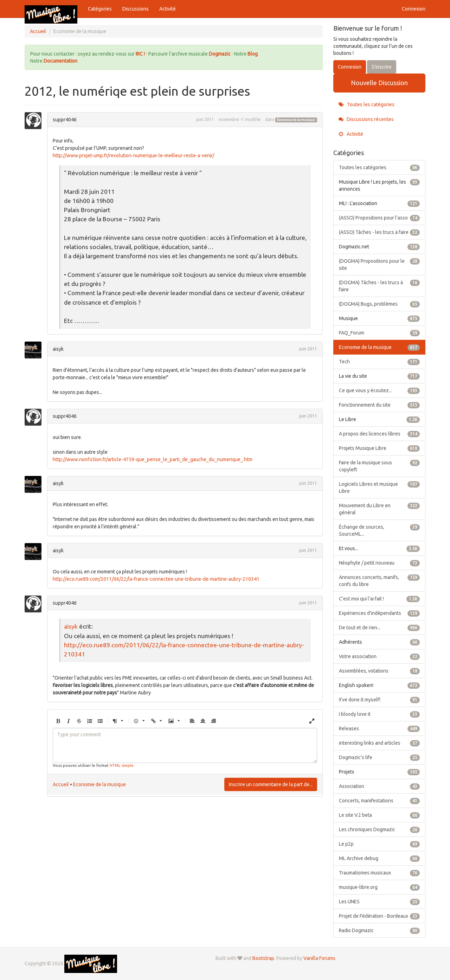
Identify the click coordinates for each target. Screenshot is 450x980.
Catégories (100, 9)
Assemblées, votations (380, 671)
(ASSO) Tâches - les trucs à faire (380, 232)
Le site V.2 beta (380, 815)
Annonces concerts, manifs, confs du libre (380, 580)
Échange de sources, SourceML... (380, 530)
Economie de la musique (296, 120)
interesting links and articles (380, 743)
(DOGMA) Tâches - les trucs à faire (380, 286)
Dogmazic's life (380, 757)
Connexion (414, 9)
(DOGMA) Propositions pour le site (380, 264)
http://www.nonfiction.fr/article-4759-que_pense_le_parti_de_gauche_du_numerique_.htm (153, 459)
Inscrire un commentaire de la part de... (271, 784)
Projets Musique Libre (380, 448)
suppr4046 (65, 120)
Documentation (60, 61)
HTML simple (122, 765)
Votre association (380, 656)
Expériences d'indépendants (380, 613)
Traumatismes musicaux (380, 873)
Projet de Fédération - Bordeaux (380, 916)
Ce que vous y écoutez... (380, 390)
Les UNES (380, 902)
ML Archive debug (380, 858)
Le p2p (380, 844)
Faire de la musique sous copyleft (380, 466)
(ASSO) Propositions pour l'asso (380, 218)
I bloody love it (380, 714)
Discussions (136, 9)
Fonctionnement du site (380, 405)
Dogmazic (220, 54)
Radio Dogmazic (380, 930)
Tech (380, 362)
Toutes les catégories (367, 104)
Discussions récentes (366, 119)
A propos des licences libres (380, 434)
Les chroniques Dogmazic (380, 829)
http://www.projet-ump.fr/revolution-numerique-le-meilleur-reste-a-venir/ (133, 155)
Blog (253, 54)
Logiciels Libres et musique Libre (380, 487)
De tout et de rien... (380, 628)
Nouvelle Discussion (379, 83)
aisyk (58, 349)
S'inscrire (382, 67)
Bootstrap (263, 958)
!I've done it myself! (380, 700)
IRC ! (140, 54)
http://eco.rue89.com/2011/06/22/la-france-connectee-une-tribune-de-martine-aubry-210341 (156, 579)
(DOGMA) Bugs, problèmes (380, 304)
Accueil (61, 784)
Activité (168, 9)
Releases (380, 728)
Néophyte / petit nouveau (380, 563)
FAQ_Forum (380, 333)
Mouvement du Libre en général (380, 509)
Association (380, 786)
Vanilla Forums (319, 958)
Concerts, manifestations (380, 801)
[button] (58, 721)
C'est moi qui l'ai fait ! (380, 599)
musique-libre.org (380, 887)
